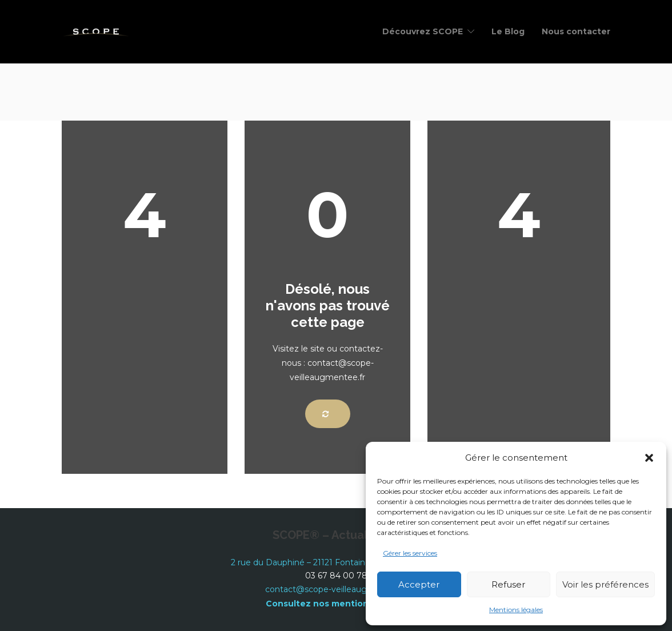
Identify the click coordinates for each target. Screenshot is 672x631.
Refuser (508, 584)
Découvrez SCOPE (423, 31)
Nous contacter (576, 31)
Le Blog (508, 31)
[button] (649, 458)
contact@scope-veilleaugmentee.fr (336, 589)
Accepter (419, 584)
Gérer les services (410, 553)
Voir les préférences (605, 584)
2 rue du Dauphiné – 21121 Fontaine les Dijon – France (336, 562)
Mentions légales (516, 610)
